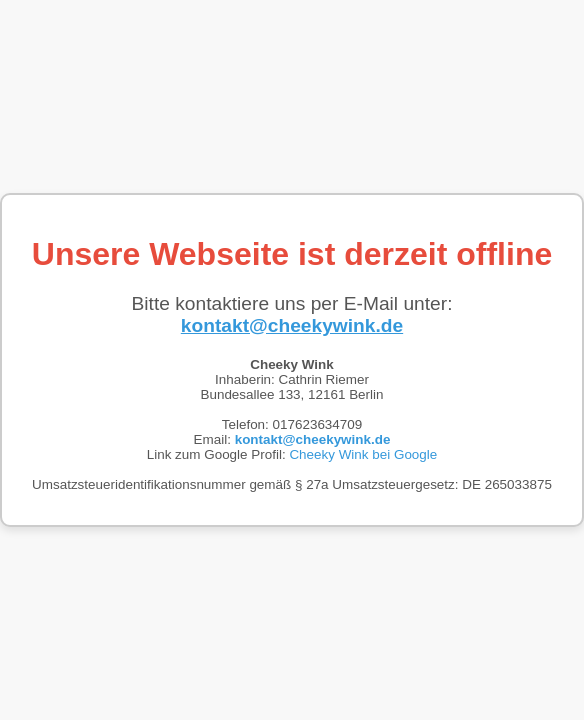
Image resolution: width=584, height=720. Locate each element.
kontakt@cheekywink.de (292, 325)
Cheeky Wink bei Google (363, 454)
